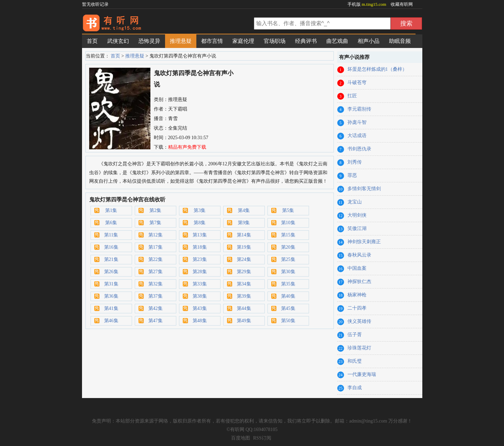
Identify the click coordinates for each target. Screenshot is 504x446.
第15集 (288, 235)
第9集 (244, 223)
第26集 (111, 272)
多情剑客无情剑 (364, 189)
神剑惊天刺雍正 (364, 242)
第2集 (155, 210)
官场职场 (275, 41)
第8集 (200, 223)
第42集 (156, 308)
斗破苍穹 (357, 82)
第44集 (244, 308)
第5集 (288, 210)
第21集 (111, 259)
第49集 (244, 321)
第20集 (288, 247)
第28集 (200, 272)
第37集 (156, 296)
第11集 (111, 235)
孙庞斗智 (357, 122)
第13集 (200, 235)
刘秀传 (355, 162)
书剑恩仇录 (359, 149)
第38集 (200, 296)
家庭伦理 (243, 41)
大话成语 (357, 136)
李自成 (355, 388)
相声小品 (369, 41)
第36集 (111, 296)
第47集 (156, 321)
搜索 (406, 23)
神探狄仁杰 (359, 282)
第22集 (156, 259)
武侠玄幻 (118, 41)
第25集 (288, 259)
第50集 (288, 321)
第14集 (244, 235)
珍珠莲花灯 (359, 348)
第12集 (156, 235)
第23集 (200, 259)
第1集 (111, 210)
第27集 (156, 272)
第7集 (155, 223)
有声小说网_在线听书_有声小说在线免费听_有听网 (167, 24)
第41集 (111, 308)
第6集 (111, 223)
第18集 (200, 247)
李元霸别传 (359, 109)
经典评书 (306, 41)
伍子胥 (355, 335)
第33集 (200, 284)
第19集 (244, 247)
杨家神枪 (357, 295)
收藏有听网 (402, 4)
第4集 (244, 210)
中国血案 (357, 268)
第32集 (156, 284)
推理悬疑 (181, 41)
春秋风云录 (359, 255)
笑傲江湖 (357, 228)
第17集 (156, 247)
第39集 (244, 296)
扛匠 (352, 96)
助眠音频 (400, 41)
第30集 (288, 272)
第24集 (244, 259)
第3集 (200, 210)
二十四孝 (357, 308)
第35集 (288, 284)
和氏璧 (355, 361)
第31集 (111, 284)
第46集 (111, 321)
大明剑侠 (357, 215)
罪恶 (352, 175)
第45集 (288, 308)
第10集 (288, 223)
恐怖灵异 (149, 41)
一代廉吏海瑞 (362, 374)
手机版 (368, 4)
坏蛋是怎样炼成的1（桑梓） (377, 69)
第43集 (200, 308)
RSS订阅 (262, 438)
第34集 (244, 284)
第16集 (111, 247)
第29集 (244, 272)
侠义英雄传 (359, 321)
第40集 (288, 296)
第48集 (200, 321)
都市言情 (212, 41)
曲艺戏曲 (337, 41)
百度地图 (241, 438)
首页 (92, 41)
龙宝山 (355, 202)
